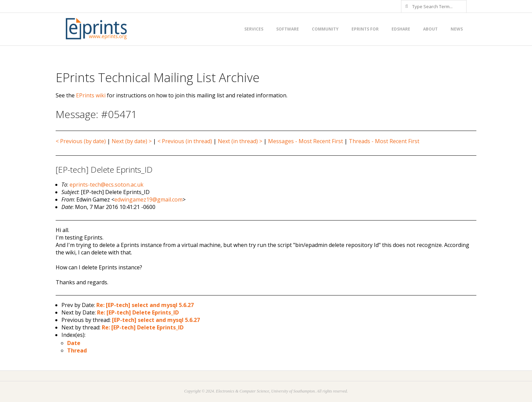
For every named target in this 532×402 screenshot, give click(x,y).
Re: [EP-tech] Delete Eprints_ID (138, 312)
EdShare (401, 29)
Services (254, 29)
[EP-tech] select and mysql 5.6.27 (156, 320)
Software (288, 29)
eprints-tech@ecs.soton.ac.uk (107, 185)
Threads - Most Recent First (384, 141)
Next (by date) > (132, 141)
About (430, 29)
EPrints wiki (91, 95)
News (457, 29)
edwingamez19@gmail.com (148, 199)
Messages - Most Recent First (306, 141)
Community (325, 29)
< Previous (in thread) (185, 141)
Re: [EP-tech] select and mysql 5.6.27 (145, 305)
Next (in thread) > (240, 141)
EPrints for (365, 29)
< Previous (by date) (81, 141)
